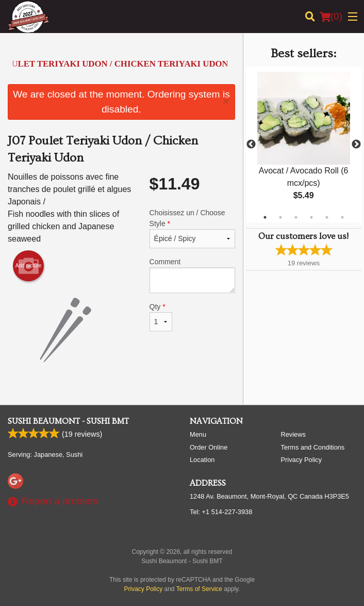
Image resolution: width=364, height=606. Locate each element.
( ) (331, 17)
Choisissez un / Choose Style (192, 228)
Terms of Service (199, 589)
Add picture (29, 266)
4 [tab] (311, 217)
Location (202, 460)
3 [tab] (296, 217)
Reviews (293, 434)
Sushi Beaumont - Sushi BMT (68, 421)
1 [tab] (265, 217)
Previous (251, 145)
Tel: (221, 512)
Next (356, 145)
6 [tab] (342, 217)
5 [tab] (327, 217)
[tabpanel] (304, 145)
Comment (192, 275)
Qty (161, 317)
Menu (198, 434)
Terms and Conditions (313, 447)
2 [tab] (280, 217)
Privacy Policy (302, 460)
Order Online (209, 447)
